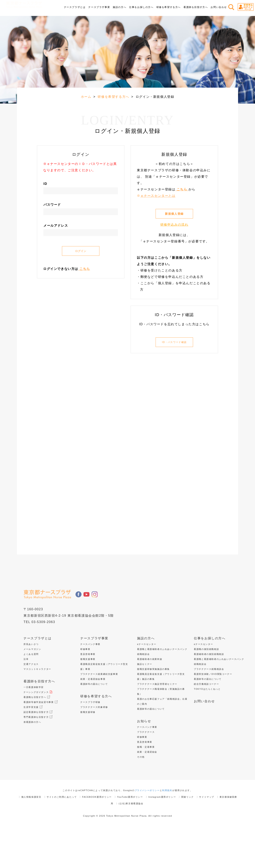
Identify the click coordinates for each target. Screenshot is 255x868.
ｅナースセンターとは (158, 196)
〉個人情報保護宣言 (30, 835)
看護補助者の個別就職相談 (209, 692)
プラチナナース (146, 770)
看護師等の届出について (94, 722)
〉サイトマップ (205, 835)
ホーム (86, 97)
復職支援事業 (88, 697)
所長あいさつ (31, 682)
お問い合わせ (219, 7)
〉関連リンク (186, 835)
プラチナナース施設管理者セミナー (157, 722)
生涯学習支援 (33, 745)
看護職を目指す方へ (37, 735)
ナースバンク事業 (90, 682)
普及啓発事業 (88, 692)
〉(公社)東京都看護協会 (130, 841)
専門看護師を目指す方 (38, 755)
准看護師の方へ (34, 760)
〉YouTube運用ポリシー (129, 835)
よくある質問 (31, 692)
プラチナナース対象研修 (94, 745)
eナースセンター (147, 682)
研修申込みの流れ (174, 225)
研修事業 (85, 687)
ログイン (81, 251)
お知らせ (144, 759)
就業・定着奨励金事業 (93, 717)
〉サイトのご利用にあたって (61, 835)
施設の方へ (146, 676)
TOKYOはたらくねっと (209, 727)
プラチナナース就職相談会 (209, 707)
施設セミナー (145, 702)
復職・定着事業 (146, 785)
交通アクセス (31, 702)
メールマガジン (32, 687)
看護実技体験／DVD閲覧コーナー (213, 712)
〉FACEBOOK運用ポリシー (96, 835)
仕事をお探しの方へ (210, 676)
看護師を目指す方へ (39, 719)
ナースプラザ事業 (94, 676)
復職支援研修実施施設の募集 (153, 707)
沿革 (26, 697)
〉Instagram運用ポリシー (161, 835)
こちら (84, 269)
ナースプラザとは (38, 676)
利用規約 (167, 828)
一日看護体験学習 (34, 725)
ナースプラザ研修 (90, 740)
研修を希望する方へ (113, 97)
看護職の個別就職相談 (206, 687)
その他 (141, 795)
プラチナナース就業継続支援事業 (99, 712)
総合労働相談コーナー (208, 722)
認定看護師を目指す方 (38, 750)
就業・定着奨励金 (147, 790)
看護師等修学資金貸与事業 (40, 740)
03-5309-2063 (43, 660)
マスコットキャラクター (37, 707)
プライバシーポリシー (147, 828)
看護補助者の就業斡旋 (150, 697)
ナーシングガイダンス (38, 730)
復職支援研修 (88, 750)
